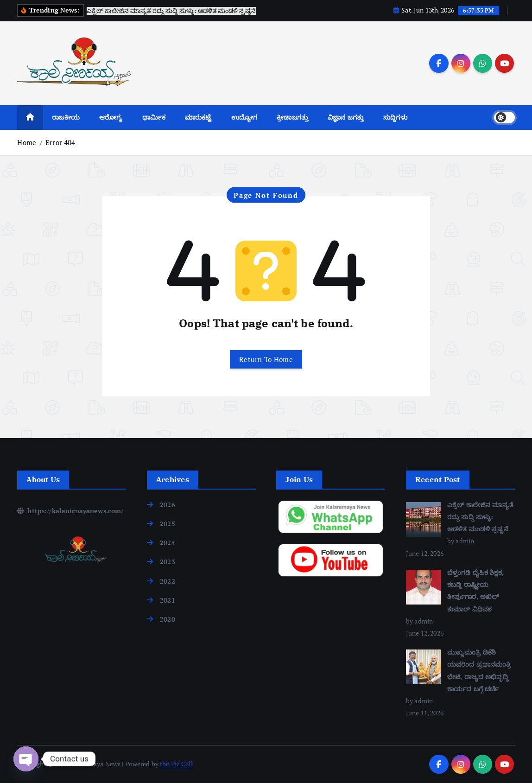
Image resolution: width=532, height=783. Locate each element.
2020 (168, 619)
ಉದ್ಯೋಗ (244, 117)
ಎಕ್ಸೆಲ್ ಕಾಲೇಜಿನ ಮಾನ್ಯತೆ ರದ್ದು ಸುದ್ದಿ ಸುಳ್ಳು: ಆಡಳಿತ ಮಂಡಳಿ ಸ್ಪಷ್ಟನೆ (480, 517)
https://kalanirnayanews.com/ (70, 511)
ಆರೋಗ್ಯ (111, 117)
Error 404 (60, 142)
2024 (168, 543)
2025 (168, 524)
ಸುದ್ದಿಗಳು (395, 117)
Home (27, 142)
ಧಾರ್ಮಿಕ (154, 117)
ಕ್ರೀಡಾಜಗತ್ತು (292, 117)
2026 (168, 505)
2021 (168, 600)
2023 (168, 562)
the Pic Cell (176, 764)
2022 (168, 581)
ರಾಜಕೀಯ (66, 117)
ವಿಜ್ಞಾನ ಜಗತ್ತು (346, 117)
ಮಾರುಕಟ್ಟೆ (198, 117)
